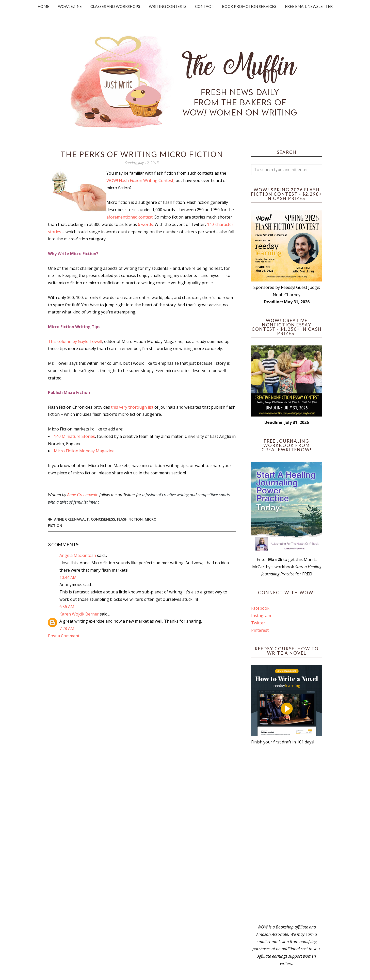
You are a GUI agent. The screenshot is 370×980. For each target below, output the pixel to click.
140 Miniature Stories (74, 436)
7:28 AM (67, 628)
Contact (204, 6)
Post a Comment (64, 636)
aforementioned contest (130, 217)
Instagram (261, 616)
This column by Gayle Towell (75, 341)
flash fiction (130, 519)
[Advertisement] (287, 835)
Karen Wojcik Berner (79, 614)
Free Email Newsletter (309, 6)
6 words (145, 224)
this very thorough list (133, 407)
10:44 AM (68, 577)
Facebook (260, 608)
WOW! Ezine (70, 6)
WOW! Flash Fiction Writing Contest (140, 180)
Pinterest (260, 630)
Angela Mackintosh (78, 555)
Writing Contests (168, 6)
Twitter (258, 623)
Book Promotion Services (249, 6)
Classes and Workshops (115, 6)
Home (43, 6)
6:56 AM (67, 607)
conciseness (103, 519)
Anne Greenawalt (82, 495)
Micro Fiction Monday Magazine (84, 451)
